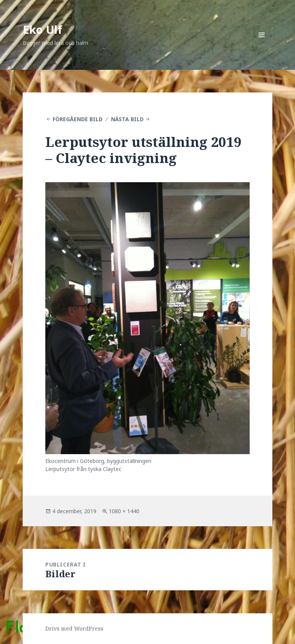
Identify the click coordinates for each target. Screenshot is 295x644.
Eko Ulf (42, 29)
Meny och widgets (262, 45)
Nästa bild (127, 119)
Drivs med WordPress (74, 628)
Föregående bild (78, 119)
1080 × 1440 (124, 511)
